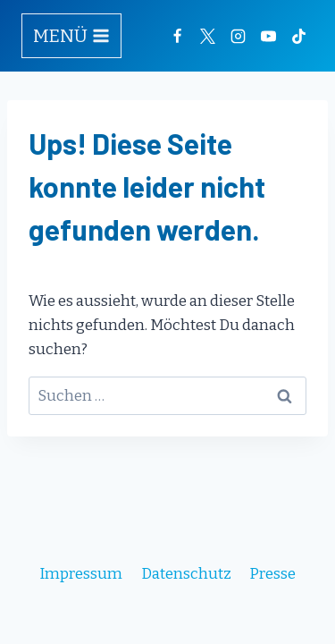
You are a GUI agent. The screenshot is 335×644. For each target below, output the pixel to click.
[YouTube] (268, 36)
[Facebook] (177, 36)
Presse (272, 574)
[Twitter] (207, 36)
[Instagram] (238, 36)
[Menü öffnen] (71, 36)
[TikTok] (298, 36)
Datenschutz (186, 574)
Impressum (81, 574)
